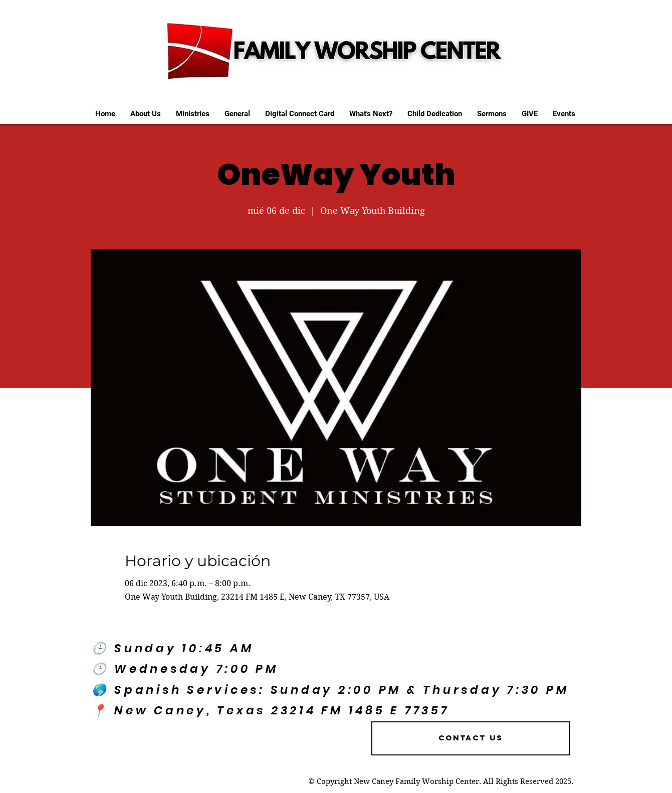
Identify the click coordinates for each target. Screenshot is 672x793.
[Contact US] (471, 738)
